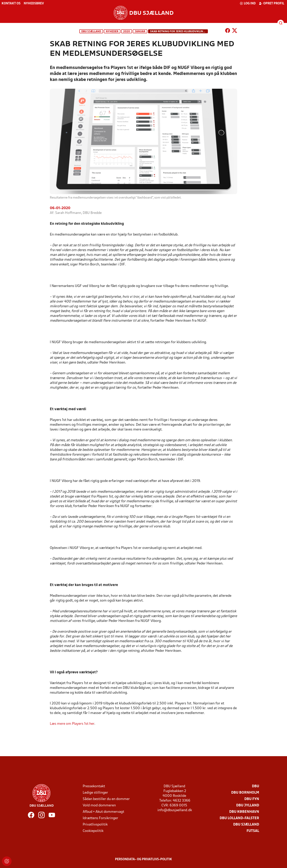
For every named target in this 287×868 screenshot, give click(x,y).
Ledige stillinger (95, 793)
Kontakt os (11, 4)
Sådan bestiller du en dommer (106, 799)
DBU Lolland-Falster (239, 818)
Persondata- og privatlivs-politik (143, 859)
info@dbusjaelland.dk (175, 810)
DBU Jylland (248, 806)
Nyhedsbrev (34, 4)
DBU (256, 786)
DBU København (244, 812)
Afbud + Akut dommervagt (103, 812)
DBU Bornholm (245, 793)
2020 (127, 32)
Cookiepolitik (93, 831)
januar (140, 32)
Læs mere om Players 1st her (72, 730)
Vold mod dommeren (99, 806)
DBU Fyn (252, 799)
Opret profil (272, 3)
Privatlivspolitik (95, 825)
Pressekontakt (94, 786)
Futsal (253, 831)
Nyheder (112, 32)
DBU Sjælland (91, 32)
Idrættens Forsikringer (100, 818)
